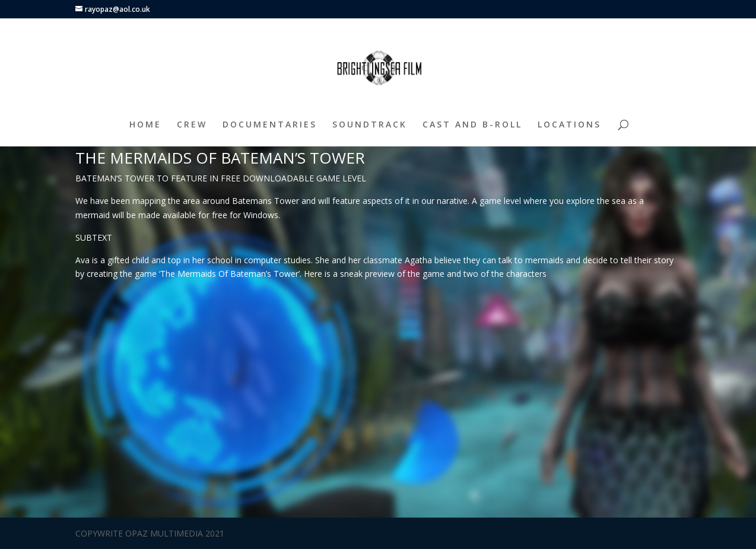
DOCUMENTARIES (270, 125)
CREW (192, 125)
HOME (145, 125)
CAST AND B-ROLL (472, 125)
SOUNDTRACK (370, 125)
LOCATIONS (569, 125)
